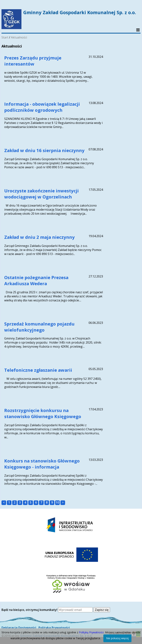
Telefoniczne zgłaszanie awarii (38, 370)
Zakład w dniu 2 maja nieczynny (39, 237)
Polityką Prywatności (91, 632)
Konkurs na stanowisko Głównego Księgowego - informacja (42, 464)
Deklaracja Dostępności (19, 628)
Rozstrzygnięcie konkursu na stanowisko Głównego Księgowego (43, 413)
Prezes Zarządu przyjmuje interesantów (33, 61)
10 (57, 502)
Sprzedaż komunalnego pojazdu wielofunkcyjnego (39, 327)
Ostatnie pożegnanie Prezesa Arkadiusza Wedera (36, 280)
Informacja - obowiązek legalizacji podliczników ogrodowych (42, 107)
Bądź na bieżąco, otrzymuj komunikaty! (30, 610)
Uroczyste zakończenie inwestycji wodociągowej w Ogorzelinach (42, 194)
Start (5, 37)
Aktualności (19, 37)
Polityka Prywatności (54, 628)
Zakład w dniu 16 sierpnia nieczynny (44, 150)
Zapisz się (102, 610)
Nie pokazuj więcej (117, 638)
